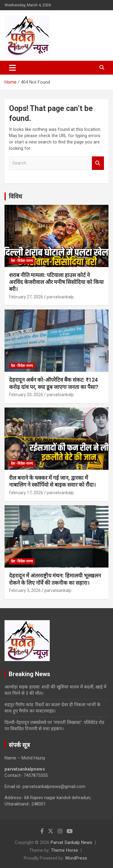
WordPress (76, 858)
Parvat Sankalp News (71, 842)
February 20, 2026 (26, 395)
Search (98, 163)
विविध (15, 196)
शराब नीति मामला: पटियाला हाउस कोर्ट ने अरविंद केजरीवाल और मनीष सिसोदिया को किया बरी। (56, 282)
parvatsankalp (60, 297)
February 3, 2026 (25, 590)
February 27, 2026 (26, 297)
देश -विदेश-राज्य (22, 261)
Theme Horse (64, 850)
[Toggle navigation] (13, 68)
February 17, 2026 (26, 493)
